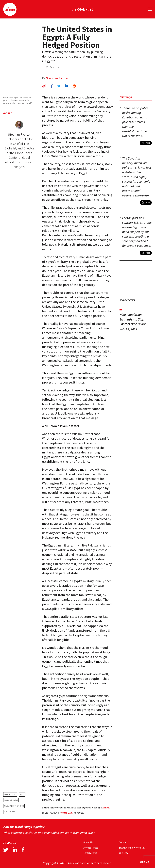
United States (11, 812)
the (82, 9)
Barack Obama (10, 794)
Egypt (22, 794)
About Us (88, 842)
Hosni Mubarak (11, 800)
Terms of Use (90, 853)
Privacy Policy (91, 848)
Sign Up (144, 862)
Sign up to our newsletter (132, 848)
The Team (124, 853)
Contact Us (125, 842)
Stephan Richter (57, 78)
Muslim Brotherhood (14, 806)
